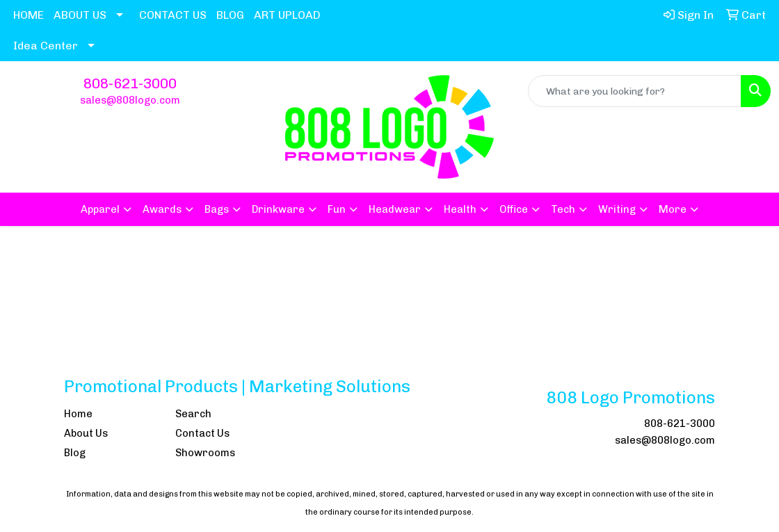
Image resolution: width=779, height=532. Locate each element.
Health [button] (460, 209)
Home (78, 414)
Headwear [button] (395, 209)
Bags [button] (217, 209)
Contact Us (202, 433)
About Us (86, 433)
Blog (75, 453)
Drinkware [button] (278, 209)
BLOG (230, 15)
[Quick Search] (635, 91)
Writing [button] (617, 209)
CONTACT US (173, 15)
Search (193, 414)
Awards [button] (162, 209)
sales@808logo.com (130, 100)
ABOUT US (80, 15)
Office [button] (514, 209)
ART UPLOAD (287, 15)
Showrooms (205, 453)
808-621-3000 (130, 83)
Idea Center (46, 46)
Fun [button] (337, 209)
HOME (29, 15)
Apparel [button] (100, 209)
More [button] (673, 209)
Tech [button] (563, 209)
